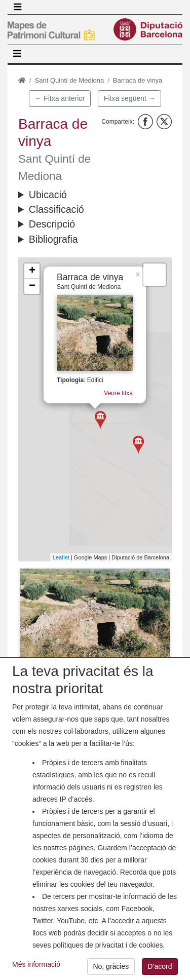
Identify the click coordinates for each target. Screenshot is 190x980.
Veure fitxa (118, 394)
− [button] (32, 286)
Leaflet (61, 557)
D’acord (160, 969)
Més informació (36, 967)
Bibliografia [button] (53, 239)
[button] (95, 619)
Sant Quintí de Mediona (70, 80)
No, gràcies (111, 969)
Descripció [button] (52, 224)
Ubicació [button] (48, 195)
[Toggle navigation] (17, 7)
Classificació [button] (56, 209)
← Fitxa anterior (60, 98)
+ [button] (32, 271)
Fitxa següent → (130, 98)
